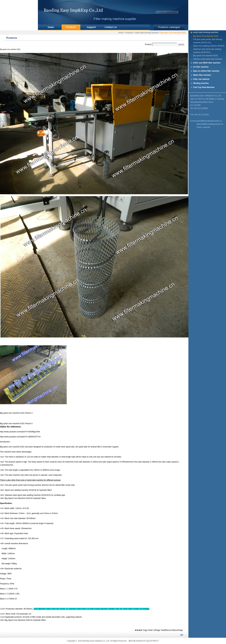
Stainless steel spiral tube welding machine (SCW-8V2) (207, 51)
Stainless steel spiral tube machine (208, 59)
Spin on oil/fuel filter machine (206, 71)
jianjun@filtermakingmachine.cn (210, 124)
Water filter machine (202, 75)
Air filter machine (201, 67)
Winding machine (201, 83)
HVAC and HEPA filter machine (207, 63)
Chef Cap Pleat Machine (204, 87)
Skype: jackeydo (203, 127)
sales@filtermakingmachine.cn (209, 121)
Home (121, 33)
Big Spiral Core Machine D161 (173, 33)
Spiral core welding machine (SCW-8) (209, 46)
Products (129, 33)
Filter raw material (201, 79)
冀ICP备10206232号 (137, 641)
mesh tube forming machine (147, 33)
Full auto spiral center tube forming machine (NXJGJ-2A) (208, 41)
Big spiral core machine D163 (205, 56)
